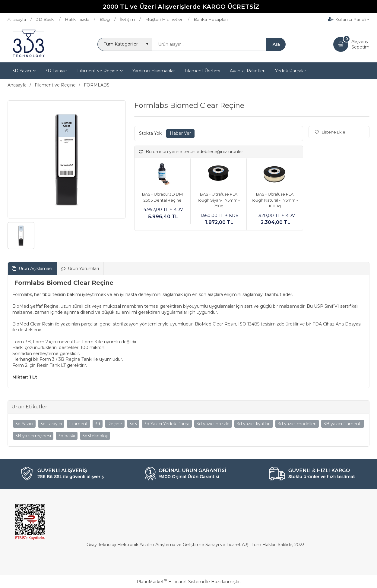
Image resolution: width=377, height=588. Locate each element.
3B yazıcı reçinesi (33, 436)
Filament (78, 424)
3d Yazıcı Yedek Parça (167, 424)
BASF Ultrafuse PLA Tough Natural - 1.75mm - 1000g (275, 200)
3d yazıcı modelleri (297, 424)
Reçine (115, 424)
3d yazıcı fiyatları (254, 424)
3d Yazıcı (24, 424)
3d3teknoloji (95, 436)
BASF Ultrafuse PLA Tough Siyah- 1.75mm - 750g (219, 200)
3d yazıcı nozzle (213, 424)
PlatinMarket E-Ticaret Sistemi (170, 582)
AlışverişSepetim (360, 44)
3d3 (133, 424)
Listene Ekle (330, 132)
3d (98, 424)
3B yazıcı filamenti (343, 424)
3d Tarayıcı (51, 424)
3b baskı (67, 436)
